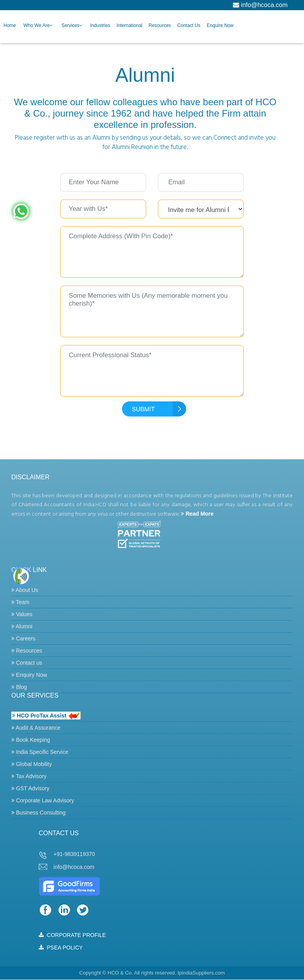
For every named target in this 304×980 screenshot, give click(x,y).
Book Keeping (31, 740)
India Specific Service (40, 752)
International (129, 25)
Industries (100, 25)
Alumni (22, 626)
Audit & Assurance (36, 728)
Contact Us (189, 25)
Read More (197, 514)
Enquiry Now (29, 675)
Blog (19, 687)
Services (70, 25)
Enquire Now (220, 25)
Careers (23, 638)
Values (22, 614)
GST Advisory (30, 788)
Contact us (27, 663)
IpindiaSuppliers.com (201, 973)
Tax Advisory (29, 776)
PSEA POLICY (61, 948)
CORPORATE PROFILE (72, 935)
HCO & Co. (120, 973)
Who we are (37, 25)
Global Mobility (32, 764)
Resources (160, 25)
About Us (25, 590)
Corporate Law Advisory (43, 800)
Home (10, 25)
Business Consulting (38, 813)
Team (20, 602)
